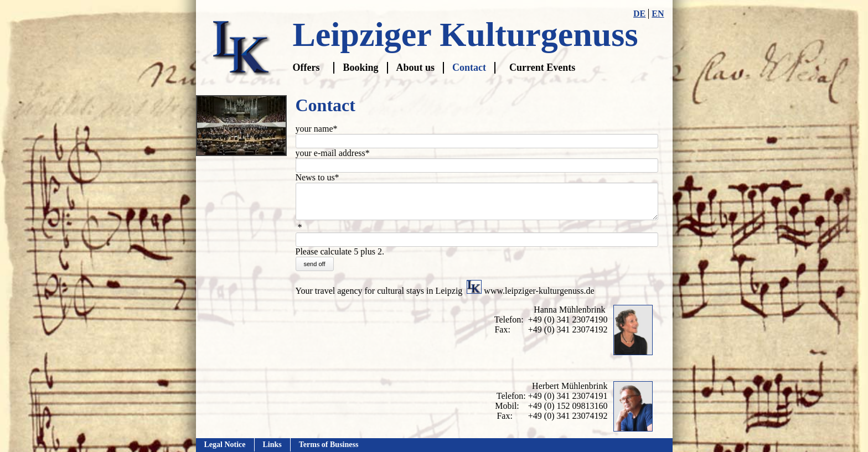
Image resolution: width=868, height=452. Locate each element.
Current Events (542, 67)
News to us (317, 178)
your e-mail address (333, 153)
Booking (360, 67)
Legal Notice (225, 445)
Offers (306, 67)
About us (416, 67)
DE (639, 14)
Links (272, 445)
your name (317, 129)
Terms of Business (329, 445)
